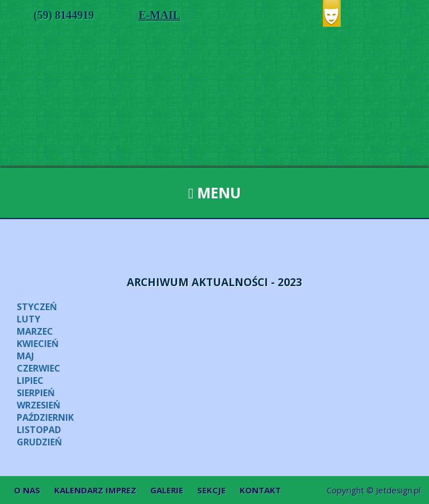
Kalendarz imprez (95, 490)
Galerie (167, 490)
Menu (215, 193)
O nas (27, 490)
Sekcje (211, 490)
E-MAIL (159, 15)
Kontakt (260, 490)
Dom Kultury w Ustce (214, 106)
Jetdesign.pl (398, 490)
